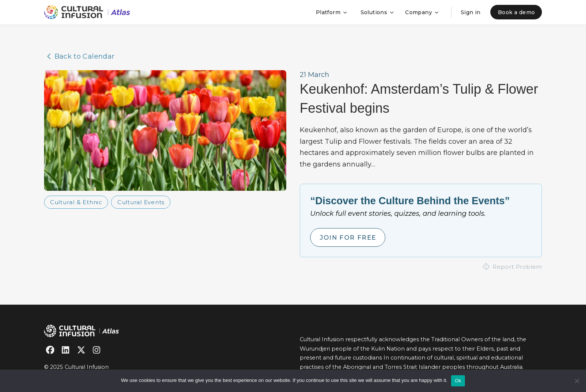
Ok (458, 381)
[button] (331, 12)
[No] (577, 381)
